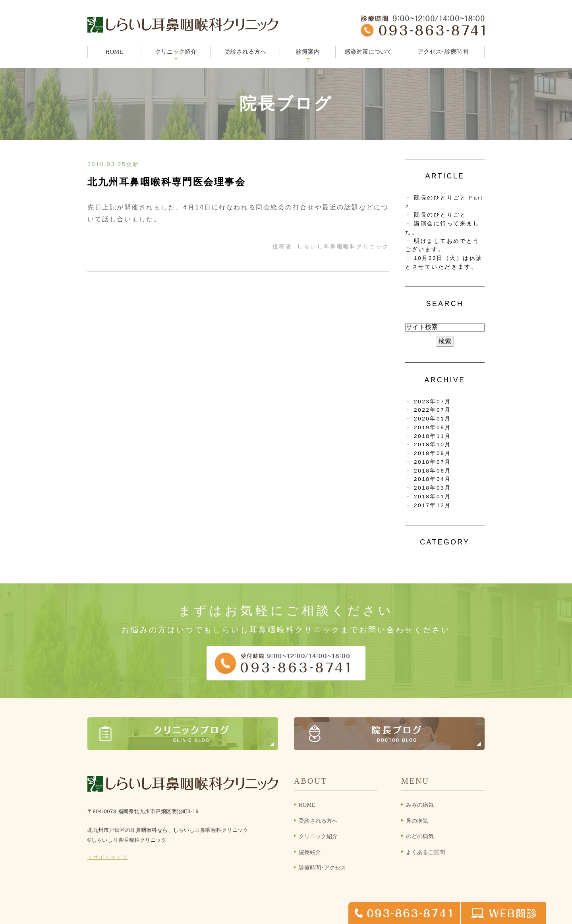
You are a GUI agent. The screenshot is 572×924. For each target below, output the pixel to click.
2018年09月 (433, 453)
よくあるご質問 (425, 852)
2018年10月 (433, 445)
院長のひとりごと (440, 215)
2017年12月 (433, 505)
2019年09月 (433, 427)
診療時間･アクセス (322, 868)
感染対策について (368, 52)
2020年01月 (433, 419)
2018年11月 (433, 436)
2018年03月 (433, 488)
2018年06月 (433, 471)
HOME (114, 52)
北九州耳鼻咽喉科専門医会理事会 (166, 182)
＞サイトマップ (108, 857)
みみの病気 (420, 805)
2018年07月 (433, 462)
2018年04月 (433, 479)
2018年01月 (433, 497)
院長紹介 (310, 852)
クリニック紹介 (318, 836)
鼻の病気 (417, 821)
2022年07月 (433, 410)
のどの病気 (420, 836)
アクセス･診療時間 (443, 52)
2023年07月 (433, 402)
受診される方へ (245, 52)
